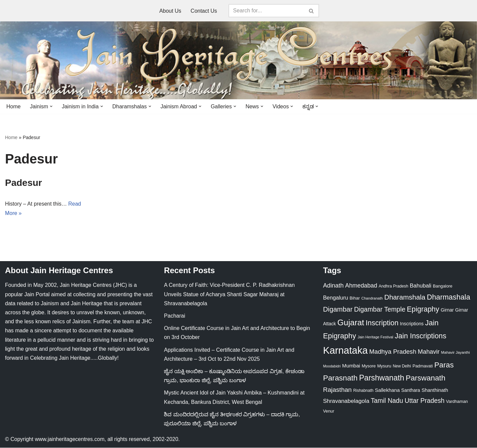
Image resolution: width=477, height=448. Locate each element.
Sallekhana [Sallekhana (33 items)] (387, 390)
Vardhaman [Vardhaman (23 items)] (457, 402)
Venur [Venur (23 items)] (329, 411)
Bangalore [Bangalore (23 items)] (443, 286)
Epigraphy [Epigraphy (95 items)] (423, 310)
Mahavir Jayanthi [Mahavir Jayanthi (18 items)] (456, 353)
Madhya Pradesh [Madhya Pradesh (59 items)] (393, 352)
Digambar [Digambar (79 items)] (338, 310)
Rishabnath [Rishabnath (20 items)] (363, 391)
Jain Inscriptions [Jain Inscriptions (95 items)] (420, 336)
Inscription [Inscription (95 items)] (382, 323)
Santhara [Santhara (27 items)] (411, 390)
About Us (170, 11)
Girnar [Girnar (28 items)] (447, 310)
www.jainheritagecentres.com (70, 439)
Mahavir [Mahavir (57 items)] (429, 352)
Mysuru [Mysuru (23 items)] (384, 366)
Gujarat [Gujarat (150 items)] (351, 323)
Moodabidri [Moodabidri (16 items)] (332, 366)
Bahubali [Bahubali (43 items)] (421, 286)
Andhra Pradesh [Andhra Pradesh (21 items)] (394, 287)
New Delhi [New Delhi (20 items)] (402, 366)
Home (14, 106)
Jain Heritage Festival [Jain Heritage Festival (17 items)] (375, 337)
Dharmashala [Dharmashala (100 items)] (449, 297)
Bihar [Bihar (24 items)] (355, 298)
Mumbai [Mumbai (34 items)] (351, 366)
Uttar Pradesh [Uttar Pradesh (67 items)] (425, 401)
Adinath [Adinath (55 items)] (333, 286)
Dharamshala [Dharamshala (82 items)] (405, 297)
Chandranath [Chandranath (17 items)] (372, 299)
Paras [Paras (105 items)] (444, 365)
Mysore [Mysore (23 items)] (369, 366)
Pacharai (174, 316)
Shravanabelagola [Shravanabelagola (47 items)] (346, 401)
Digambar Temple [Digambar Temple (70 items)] (379, 310)
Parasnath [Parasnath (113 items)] (340, 378)
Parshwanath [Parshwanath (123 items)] (381, 378)
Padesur (24, 183)
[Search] (266, 11)
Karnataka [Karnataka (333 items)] (346, 351)
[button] (51, 106)
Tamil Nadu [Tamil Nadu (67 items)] (387, 401)
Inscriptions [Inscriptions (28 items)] (412, 324)
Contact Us (204, 11)
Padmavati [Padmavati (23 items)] (423, 366)
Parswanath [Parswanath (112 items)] (426, 378)
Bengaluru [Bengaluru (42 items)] (336, 298)
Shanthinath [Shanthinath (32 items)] (435, 390)
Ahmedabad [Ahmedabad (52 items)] (361, 286)
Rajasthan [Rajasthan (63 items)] (338, 390)
